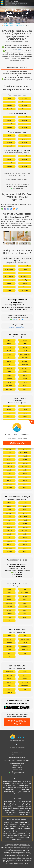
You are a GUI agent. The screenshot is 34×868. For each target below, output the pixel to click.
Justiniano (9, 603)
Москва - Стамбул (24, 838)
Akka (9, 621)
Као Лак (9, 375)
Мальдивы (9, 389)
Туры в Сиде (10, 814)
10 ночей (25, 102)
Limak (9, 596)
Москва (9, 266)
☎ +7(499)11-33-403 (10, 77)
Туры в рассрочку (17, 765)
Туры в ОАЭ (17, 793)
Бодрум (25, 347)
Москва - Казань (25, 824)
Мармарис (9, 351)
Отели (11, 1)
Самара (9, 287)
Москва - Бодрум (9, 828)
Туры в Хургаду (27, 803)
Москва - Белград (17, 839)
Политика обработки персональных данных (17, 771)
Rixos (25, 589)
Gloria (25, 603)
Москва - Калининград (11, 824)
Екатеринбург (9, 269)
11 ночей (9, 105)
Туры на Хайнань (10, 811)
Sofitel (25, 672)
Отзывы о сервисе (17, 767)
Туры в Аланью (7, 801)
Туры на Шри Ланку (17, 784)
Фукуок (25, 382)
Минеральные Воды (25, 273)
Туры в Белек (16, 801)
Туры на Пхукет (27, 807)
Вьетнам (9, 379)
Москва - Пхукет (26, 832)
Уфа (9, 273)
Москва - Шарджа (26, 834)
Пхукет (25, 375)
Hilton (25, 653)
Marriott (9, 686)
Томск (25, 287)
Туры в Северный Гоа (10, 812)
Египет (25, 351)
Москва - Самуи (7, 834)
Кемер (25, 344)
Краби (25, 372)
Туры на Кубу (27, 784)
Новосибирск (9, 276)
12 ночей (25, 105)
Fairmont (9, 693)
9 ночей (9, 102)
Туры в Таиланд (27, 782)
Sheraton (9, 643)
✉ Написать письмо (17, 755)
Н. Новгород (9, 280)
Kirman (9, 600)
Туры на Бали (24, 814)
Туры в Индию (25, 789)
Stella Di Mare (25, 639)
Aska (25, 614)
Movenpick (25, 650)
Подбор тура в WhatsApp (17, 773)
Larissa (25, 596)
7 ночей (9, 98)
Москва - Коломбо (8, 836)
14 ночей (25, 109)
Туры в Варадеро (24, 811)
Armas (9, 617)
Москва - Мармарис (24, 828)
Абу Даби (25, 358)
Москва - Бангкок (24, 830)
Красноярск (25, 276)
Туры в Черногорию (24, 791)
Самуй (9, 372)
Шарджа (9, 365)
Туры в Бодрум (17, 803)
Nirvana (9, 593)
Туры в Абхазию (7, 782)
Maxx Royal (25, 593)
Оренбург (25, 280)
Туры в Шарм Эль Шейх (11, 805)
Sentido (25, 643)
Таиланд (9, 368)
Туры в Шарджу (7, 807)
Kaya (25, 600)
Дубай (9, 361)
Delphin (25, 607)
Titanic (9, 589)
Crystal (9, 610)
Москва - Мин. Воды (10, 826)
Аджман (25, 361)
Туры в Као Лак (17, 809)
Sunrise (9, 639)
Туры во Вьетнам (26, 787)
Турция (9, 340)
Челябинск (25, 290)
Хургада (9, 354)
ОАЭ (9, 358)
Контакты (17, 751)
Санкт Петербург (25, 266)
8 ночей (25, 98)
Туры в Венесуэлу (10, 789)
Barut (25, 610)
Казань (25, 269)
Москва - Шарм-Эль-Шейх (11, 832)
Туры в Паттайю (7, 809)
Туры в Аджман (17, 807)
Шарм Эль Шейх (25, 354)
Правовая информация (17, 769)
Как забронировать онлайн (17, 763)
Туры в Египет (7, 784)
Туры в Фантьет (27, 809)
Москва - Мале (27, 836)
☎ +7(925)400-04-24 (24, 77)
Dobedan (9, 607)
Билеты (16, 1)
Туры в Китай (17, 787)
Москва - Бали (9, 838)
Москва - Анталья (25, 826)
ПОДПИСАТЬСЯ (17, 443)
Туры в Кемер (7, 803)
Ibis (9, 689)
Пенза (9, 283)
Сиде (9, 347)
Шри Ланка (9, 386)
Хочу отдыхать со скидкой (17, 722)
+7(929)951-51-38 (17, 188)
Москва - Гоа (18, 836)
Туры (7, 1)
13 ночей (9, 109)
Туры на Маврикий (8, 787)
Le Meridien (25, 686)
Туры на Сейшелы (24, 785)
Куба (25, 386)
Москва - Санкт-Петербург (22, 822)
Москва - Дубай (17, 834)
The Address (9, 672)
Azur (9, 657)
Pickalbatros (25, 646)
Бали (25, 389)
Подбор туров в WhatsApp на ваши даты (17, 185)
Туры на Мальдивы (10, 785)
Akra (25, 617)
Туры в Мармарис (26, 801)
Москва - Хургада (10, 830)
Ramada (9, 679)
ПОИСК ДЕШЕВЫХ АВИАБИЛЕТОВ (17, 180)
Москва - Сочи (8, 822)
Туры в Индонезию (10, 791)
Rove (25, 675)
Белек (9, 344)
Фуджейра (25, 365)
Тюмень (9, 290)
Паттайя (25, 368)
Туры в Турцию (17, 782)
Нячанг (25, 379)
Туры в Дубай (26, 805)
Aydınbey (9, 614)
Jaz (9, 653)
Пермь (25, 283)
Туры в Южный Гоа (25, 812)
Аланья (25, 340)
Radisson (9, 646)
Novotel (9, 650)
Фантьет (9, 382)
